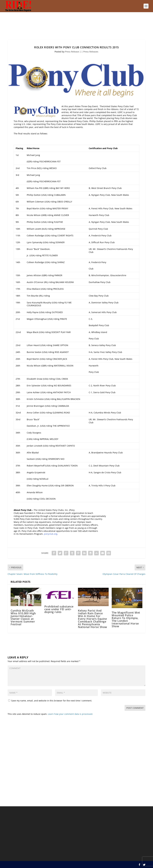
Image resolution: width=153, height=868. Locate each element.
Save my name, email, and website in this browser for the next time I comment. (52, 701)
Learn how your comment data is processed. (70, 714)
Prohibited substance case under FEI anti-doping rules (59, 609)
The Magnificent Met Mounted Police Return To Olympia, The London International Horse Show (126, 619)
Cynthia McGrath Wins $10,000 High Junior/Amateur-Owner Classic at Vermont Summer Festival (23, 617)
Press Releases (91, 52)
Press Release (72, 52)
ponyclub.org (51, 534)
